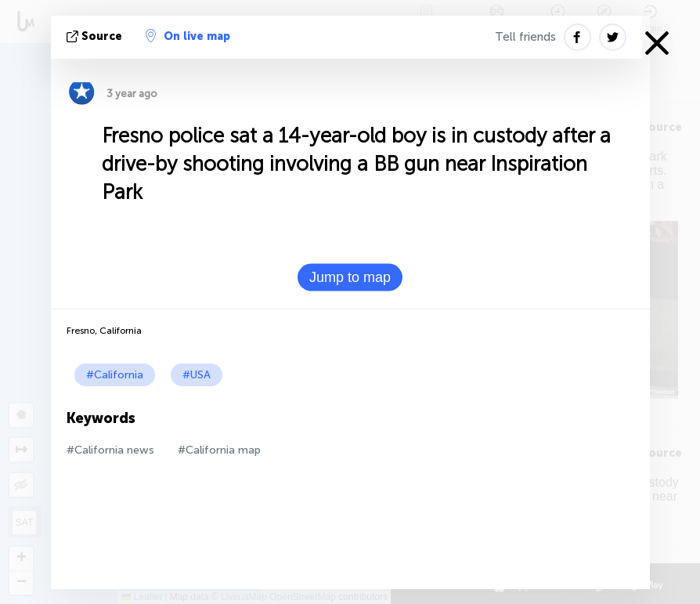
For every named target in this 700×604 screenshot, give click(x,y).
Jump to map (350, 277)
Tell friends (525, 37)
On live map (188, 36)
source (96, 36)
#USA (197, 375)
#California (115, 375)
